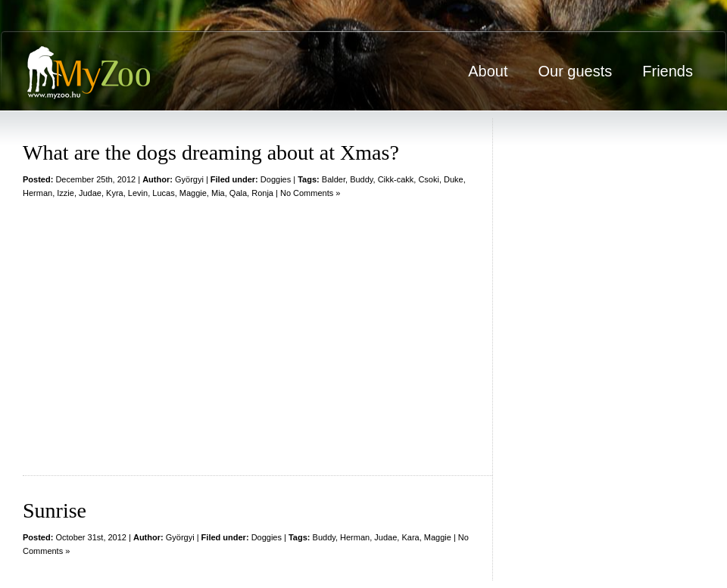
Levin (138, 193)
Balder (334, 179)
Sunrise (55, 510)
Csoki (429, 179)
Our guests (575, 71)
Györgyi (189, 179)
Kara (410, 537)
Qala (238, 193)
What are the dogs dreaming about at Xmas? (211, 152)
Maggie (193, 193)
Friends (668, 71)
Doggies (276, 179)
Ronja (262, 193)
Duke (454, 179)
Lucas (163, 193)
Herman (37, 193)
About (488, 71)
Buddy (361, 179)
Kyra (115, 193)
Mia (218, 193)
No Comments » (310, 193)
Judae (90, 193)
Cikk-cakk (396, 179)
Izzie (66, 193)
